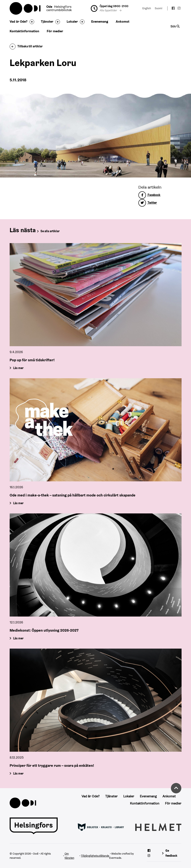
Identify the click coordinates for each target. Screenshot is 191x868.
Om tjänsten (69, 856)
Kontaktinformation (24, 31)
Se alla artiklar (50, 231)
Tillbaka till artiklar (26, 46)
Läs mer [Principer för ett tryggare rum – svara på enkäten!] (18, 773)
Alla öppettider (110, 10)
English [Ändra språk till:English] (147, 8)
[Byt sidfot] (31, 22)
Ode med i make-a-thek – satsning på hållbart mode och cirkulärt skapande (73, 495)
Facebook (149, 195)
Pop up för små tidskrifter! (32, 360)
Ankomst (123, 21)
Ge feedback (171, 853)
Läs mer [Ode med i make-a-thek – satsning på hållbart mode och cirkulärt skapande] (18, 503)
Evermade (115, 858)
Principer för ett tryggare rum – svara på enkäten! (52, 765)
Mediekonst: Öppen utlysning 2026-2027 (44, 630)
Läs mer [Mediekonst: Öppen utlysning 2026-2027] (18, 638)
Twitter (148, 203)
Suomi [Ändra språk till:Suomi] (159, 8)
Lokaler (72, 21)
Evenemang (100, 21)
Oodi (25, 8)
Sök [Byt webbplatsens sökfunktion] (175, 26)
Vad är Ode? (19, 21)
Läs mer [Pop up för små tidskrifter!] (18, 368)
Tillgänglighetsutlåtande (95, 856)
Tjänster (47, 21)
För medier (55, 31)
